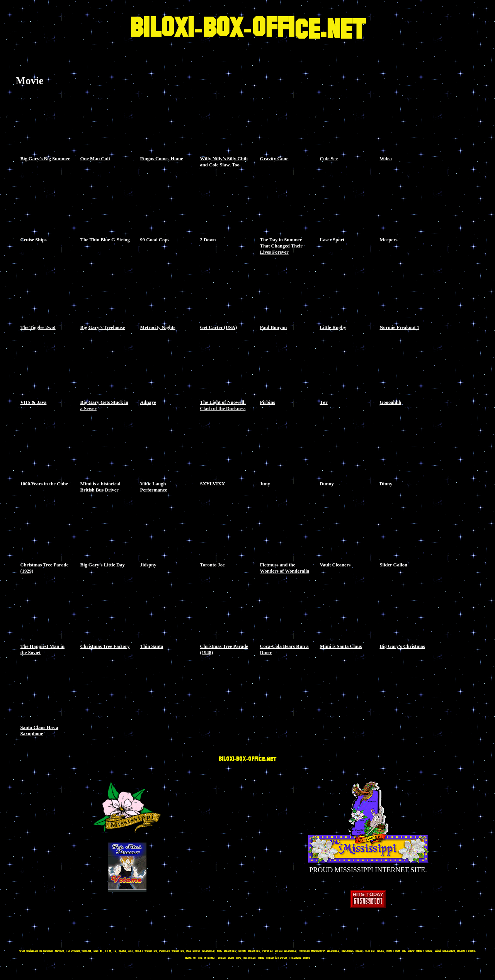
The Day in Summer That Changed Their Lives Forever (281, 246)
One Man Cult (95, 159)
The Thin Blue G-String (105, 240)
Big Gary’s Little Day (103, 565)
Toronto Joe (213, 565)
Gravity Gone (274, 159)
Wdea (386, 159)
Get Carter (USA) (219, 327)
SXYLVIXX (213, 484)
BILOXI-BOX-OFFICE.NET (248, 29)
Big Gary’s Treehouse (103, 327)
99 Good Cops (155, 240)
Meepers (389, 240)
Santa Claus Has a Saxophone (39, 731)
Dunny (327, 484)
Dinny (386, 484)
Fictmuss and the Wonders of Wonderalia (285, 568)
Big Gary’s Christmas (402, 646)
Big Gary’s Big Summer (45, 159)
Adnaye (148, 402)
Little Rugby (333, 327)
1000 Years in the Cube (44, 484)
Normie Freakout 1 (400, 327)
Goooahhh (391, 402)
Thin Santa (152, 646)
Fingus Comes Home (162, 159)
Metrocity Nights (158, 327)
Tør (324, 402)
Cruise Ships (34, 240)
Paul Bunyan (274, 327)
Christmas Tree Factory (105, 646)
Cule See (329, 159)
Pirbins (268, 402)
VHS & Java (34, 402)
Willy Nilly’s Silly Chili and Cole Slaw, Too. (224, 162)
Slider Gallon (394, 565)
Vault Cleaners (335, 565)
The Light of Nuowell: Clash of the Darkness (223, 405)
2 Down (208, 240)
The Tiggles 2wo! (38, 327)
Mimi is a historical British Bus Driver (100, 487)
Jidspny (148, 565)
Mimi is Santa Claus (341, 646)
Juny (265, 484)
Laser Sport (332, 240)
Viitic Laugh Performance (154, 487)
